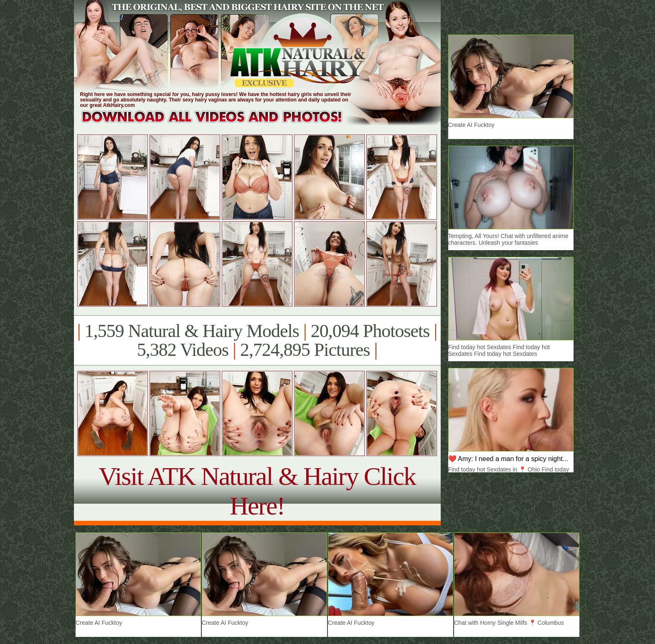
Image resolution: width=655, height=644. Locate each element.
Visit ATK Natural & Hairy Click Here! (257, 491)
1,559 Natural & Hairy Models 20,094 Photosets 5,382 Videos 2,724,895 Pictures (257, 340)
